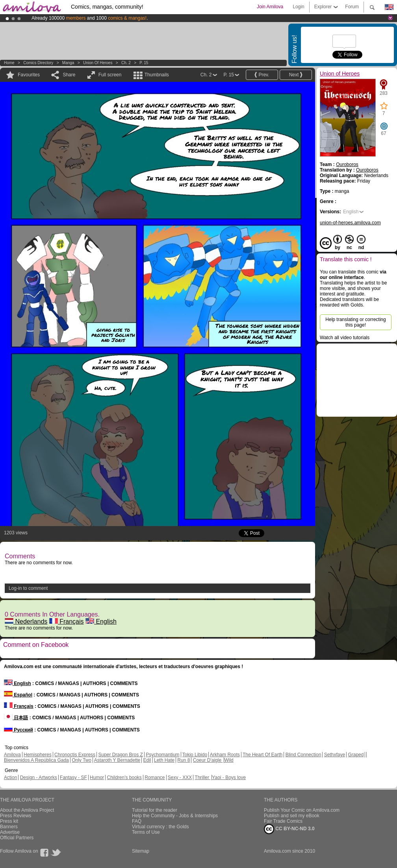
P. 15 (144, 63)
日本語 (16, 718)
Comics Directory (38, 63)
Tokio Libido (195, 755)
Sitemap (141, 851)
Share (69, 75)
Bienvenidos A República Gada (36, 760)
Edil (147, 760)
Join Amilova (270, 7)
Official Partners (17, 838)
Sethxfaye (335, 755)
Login (298, 7)
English (101, 621)
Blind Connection (303, 755)
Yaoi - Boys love (229, 778)
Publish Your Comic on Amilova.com (302, 810)
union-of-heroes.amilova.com (350, 223)
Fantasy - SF (73, 778)
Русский (19, 730)
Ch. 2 (126, 63)
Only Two (82, 760)
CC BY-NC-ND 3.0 (289, 829)
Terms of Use (146, 832)
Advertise (10, 832)
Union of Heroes (98, 63)
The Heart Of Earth (263, 755)
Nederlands (26, 621)
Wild (229, 760)
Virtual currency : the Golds (160, 827)
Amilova (12, 755)
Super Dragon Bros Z (120, 755)
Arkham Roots (225, 755)
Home (9, 63)
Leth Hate (164, 760)
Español (18, 695)
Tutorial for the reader (155, 810)
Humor (97, 778)
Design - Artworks (39, 778)
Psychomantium (162, 755)
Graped (356, 755)
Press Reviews (16, 816)
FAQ (137, 821)
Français (67, 621)
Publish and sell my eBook (292, 816)
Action (10, 778)
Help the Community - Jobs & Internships (175, 816)
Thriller (202, 778)
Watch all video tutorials (345, 338)
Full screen (110, 75)
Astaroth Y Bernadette (117, 760)
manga (68, 63)
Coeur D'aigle (208, 760)
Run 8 (184, 760)
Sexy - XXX (180, 778)
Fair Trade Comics (283, 821)
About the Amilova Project (27, 810)
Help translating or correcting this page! (355, 322)
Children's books (124, 778)
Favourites (29, 75)
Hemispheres (38, 755)
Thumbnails (157, 75)
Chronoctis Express (75, 755)
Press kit (9, 821)
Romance (155, 778)
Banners (9, 827)
